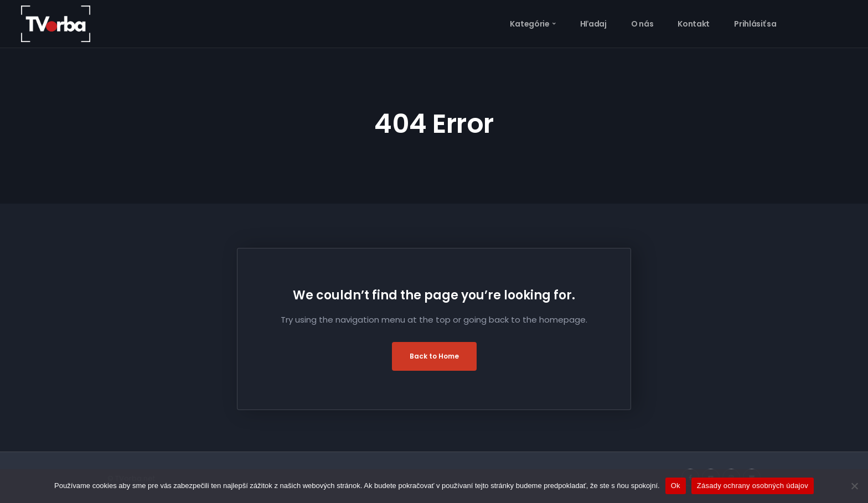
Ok (676, 486)
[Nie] (854, 486)
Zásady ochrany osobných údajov (753, 486)
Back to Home (434, 356)
